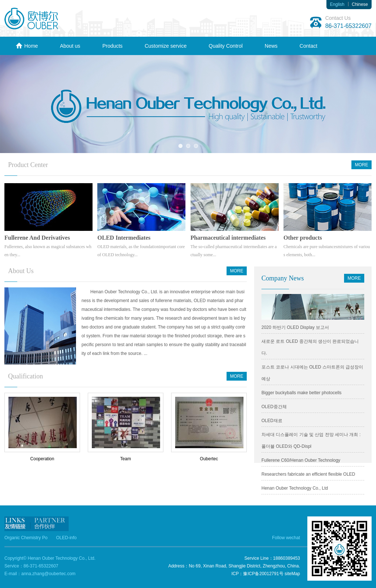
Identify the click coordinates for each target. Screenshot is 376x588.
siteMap (292, 574)
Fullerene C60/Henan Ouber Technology (301, 460)
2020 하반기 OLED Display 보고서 (295, 327)
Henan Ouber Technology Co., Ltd (295, 488)
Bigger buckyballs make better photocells (301, 393)
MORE (362, 165)
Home (27, 46)
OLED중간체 (274, 407)
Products (113, 46)
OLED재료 (272, 421)
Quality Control (226, 46)
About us (70, 46)
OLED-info (66, 538)
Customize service (166, 46)
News (271, 46)
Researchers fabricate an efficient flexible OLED (308, 474)
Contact (308, 46)
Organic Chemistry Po (26, 538)
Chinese (360, 4)
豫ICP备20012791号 (263, 574)
